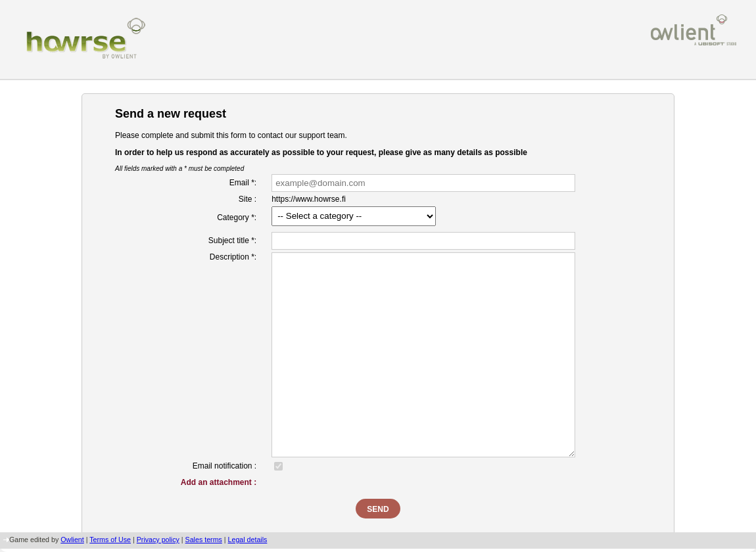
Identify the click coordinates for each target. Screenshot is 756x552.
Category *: (237, 218)
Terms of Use (110, 540)
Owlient (72, 540)
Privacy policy (158, 540)
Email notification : (224, 466)
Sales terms (204, 540)
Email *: (243, 183)
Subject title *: (232, 241)
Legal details (248, 540)
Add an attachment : (219, 482)
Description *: (233, 257)
